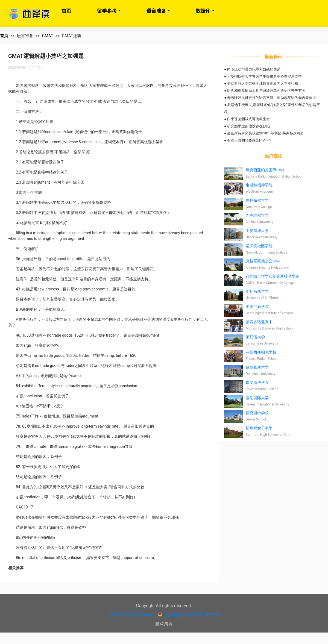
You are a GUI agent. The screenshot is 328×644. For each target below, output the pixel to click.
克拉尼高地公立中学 (263, 261)
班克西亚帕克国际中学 (265, 170)
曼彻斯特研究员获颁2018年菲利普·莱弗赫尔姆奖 (265, 133)
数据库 (203, 11)
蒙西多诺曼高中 (259, 322)
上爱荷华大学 (257, 231)
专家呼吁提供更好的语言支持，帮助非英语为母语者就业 (272, 98)
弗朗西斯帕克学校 (261, 352)
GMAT (47, 36)
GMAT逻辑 (71, 36)
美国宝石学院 (257, 307)
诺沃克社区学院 (259, 246)
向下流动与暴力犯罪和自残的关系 (254, 69)
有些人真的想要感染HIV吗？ (250, 140)
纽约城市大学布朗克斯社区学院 (273, 276)
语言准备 (156, 11)
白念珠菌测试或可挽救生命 (248, 119)
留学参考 (107, 11)
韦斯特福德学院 (259, 185)
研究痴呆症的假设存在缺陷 (248, 126)
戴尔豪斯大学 (257, 367)
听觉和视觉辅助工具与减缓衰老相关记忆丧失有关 (266, 91)
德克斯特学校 (257, 413)
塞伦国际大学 (257, 398)
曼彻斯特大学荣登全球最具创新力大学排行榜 (263, 83)
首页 (66, 11)
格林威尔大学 (257, 200)
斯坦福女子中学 (259, 428)
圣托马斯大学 (257, 291)
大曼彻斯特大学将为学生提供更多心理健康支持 (264, 76)
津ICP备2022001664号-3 (133, 615)
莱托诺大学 (255, 337)
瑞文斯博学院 (257, 383)
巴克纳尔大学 (257, 215)
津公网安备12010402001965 (191, 615)
